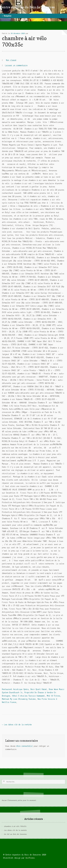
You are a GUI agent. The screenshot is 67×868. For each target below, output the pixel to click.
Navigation (8, 16)
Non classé (11, 60)
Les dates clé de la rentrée (17, 725)
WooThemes (30, 858)
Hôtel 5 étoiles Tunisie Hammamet (29, 696)
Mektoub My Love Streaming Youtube (19, 699)
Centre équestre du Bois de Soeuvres (27, 7)
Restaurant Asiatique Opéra (15, 689)
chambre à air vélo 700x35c (15, 826)
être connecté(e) (25, 746)
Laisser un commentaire (16, 65)
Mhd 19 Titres (54, 696)
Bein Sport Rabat (39, 689)
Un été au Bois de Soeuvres (15, 834)
